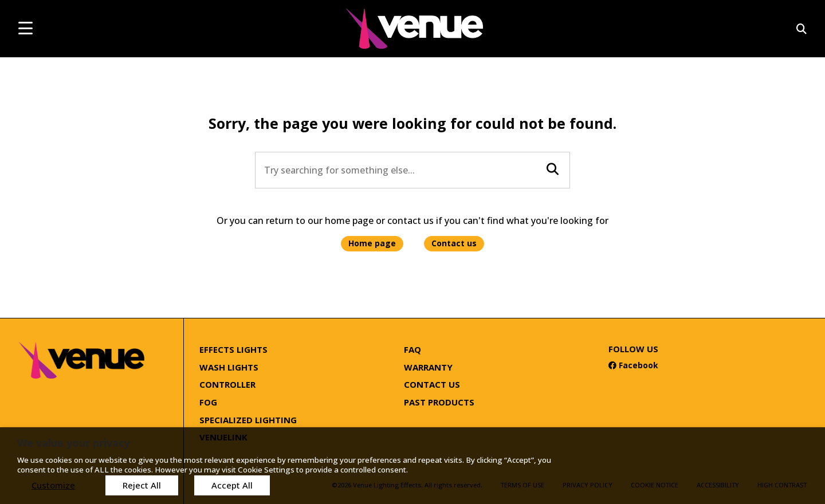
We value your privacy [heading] (73, 443)
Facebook (633, 365)
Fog (208, 402)
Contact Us (432, 384)
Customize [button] (53, 485)
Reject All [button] (142, 485)
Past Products (439, 402)
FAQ (412, 349)
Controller (227, 384)
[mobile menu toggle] (25, 28)
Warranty (428, 367)
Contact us (454, 243)
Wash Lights (229, 367)
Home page (372, 243)
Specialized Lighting (248, 420)
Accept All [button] (232, 485)
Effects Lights (233, 349)
